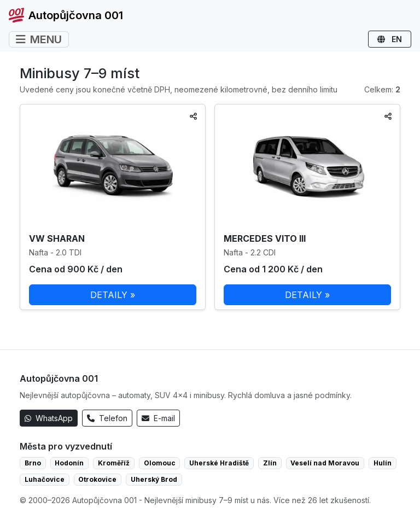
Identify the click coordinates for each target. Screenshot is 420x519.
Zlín (270, 463)
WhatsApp (49, 418)
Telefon (107, 418)
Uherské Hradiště (219, 463)
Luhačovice (45, 479)
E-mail (158, 418)
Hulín (383, 463)
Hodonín (69, 463)
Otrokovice (97, 479)
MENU (39, 39)
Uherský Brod (154, 479)
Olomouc (160, 463)
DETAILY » (113, 295)
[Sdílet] (193, 116)
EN (390, 39)
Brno (33, 463)
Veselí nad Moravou (325, 463)
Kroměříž (114, 463)
